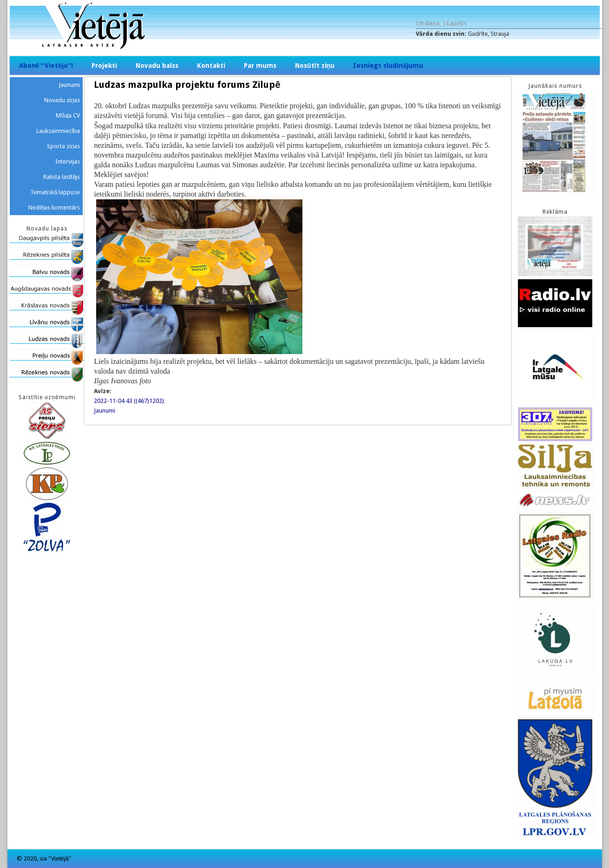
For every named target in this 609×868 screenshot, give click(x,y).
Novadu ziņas (62, 100)
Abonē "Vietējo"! (46, 66)
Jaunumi (105, 411)
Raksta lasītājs (62, 177)
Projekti (104, 66)
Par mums (260, 66)
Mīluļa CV (68, 115)
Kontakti (211, 66)
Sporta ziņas (63, 146)
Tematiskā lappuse (55, 192)
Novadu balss (157, 66)
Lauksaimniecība (58, 131)
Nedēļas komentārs (54, 207)
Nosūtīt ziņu (315, 66)
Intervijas (68, 161)
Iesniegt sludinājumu (388, 66)
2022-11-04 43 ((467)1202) (129, 401)
